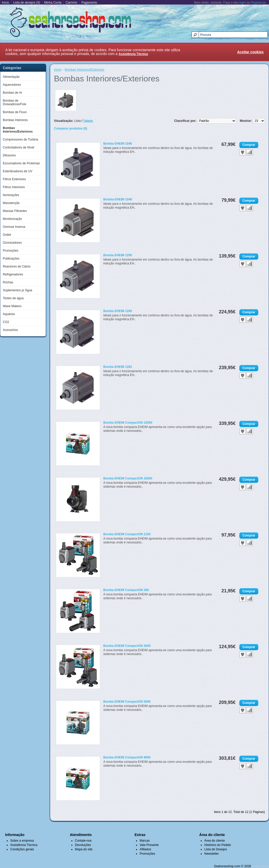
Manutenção (11, 203)
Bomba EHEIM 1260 (118, 311)
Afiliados (145, 849)
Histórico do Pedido (218, 845)
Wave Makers (12, 306)
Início (5, 3)
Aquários (9, 314)
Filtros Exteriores (14, 179)
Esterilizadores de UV (18, 171)
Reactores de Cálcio (17, 266)
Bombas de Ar (12, 93)
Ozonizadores (12, 243)
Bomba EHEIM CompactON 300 (126, 590)
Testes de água (13, 298)
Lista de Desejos (216, 849)
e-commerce (260, 866)
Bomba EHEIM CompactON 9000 (127, 757)
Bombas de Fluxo (15, 112)
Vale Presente (149, 845)
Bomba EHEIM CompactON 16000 (128, 478)
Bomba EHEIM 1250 (118, 255)
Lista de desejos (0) (27, 3)
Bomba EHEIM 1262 (118, 367)
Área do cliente (215, 841)
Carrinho (71, 3)
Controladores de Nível (19, 147)
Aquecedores (12, 85)
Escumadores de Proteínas (21, 163)
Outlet (7, 235)
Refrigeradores (13, 274)
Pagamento (89, 3)
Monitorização (12, 219)
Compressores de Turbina (20, 140)
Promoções (11, 251)
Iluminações (11, 195)
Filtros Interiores (14, 187)
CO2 (6, 322)
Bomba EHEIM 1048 (118, 199)
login (243, 3)
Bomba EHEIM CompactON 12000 (128, 423)
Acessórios (10, 330)
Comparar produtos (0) (71, 128)
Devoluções (83, 845)
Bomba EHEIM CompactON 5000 (127, 702)
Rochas (8, 282)
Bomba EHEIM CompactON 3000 (127, 646)
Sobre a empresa (22, 841)
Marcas (145, 841)
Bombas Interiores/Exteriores (18, 130)
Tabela (88, 121)
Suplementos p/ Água (18, 290)
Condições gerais (22, 849)
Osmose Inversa (14, 227)
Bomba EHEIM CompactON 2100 (127, 534)
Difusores (9, 155)
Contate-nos (83, 841)
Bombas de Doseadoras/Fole (14, 102)
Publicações (11, 259)
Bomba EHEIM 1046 (118, 144)
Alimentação (11, 77)
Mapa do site (84, 849)
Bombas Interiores (15, 120)
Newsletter (212, 854)
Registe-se (258, 3)
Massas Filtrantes (15, 211)
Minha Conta (53, 3)
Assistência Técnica (24, 845)
